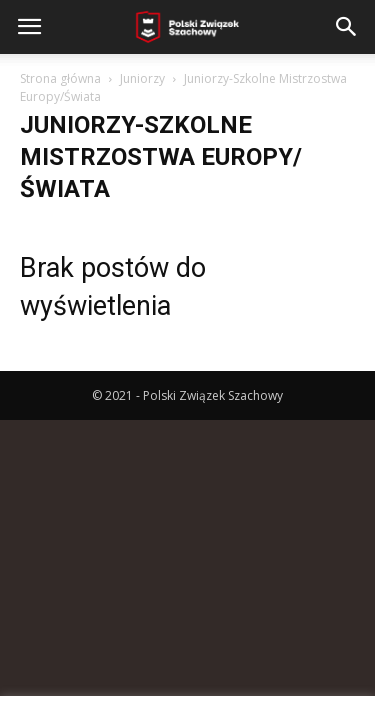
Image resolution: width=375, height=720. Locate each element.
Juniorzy (142, 78)
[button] (347, 27)
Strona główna (60, 78)
